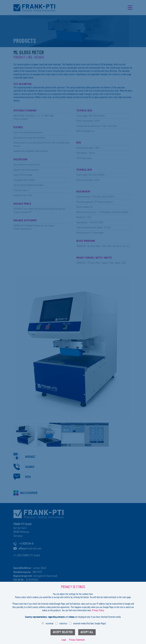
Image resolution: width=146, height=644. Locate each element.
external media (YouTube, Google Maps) (89, 624)
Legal (64, 640)
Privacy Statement (77, 640)
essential (50, 624)
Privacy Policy (98, 610)
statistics (63, 624)
